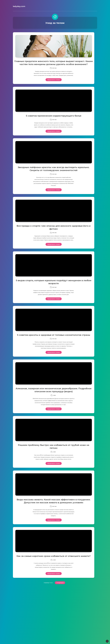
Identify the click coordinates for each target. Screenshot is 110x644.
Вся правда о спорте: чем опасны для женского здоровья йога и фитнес (54, 247)
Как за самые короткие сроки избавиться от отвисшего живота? (54, 609)
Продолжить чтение (54, 87)
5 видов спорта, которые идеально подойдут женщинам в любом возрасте (54, 306)
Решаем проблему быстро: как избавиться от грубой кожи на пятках (54, 486)
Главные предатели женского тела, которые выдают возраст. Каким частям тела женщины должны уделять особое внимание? (54, 68)
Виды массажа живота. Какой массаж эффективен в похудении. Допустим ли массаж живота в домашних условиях (54, 547)
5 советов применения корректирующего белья (54, 127)
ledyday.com (19, 6)
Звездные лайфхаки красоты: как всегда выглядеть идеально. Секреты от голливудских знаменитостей (54, 184)
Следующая (60, 637)
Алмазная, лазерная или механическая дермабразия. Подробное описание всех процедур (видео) (54, 425)
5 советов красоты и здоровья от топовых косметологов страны (54, 365)
